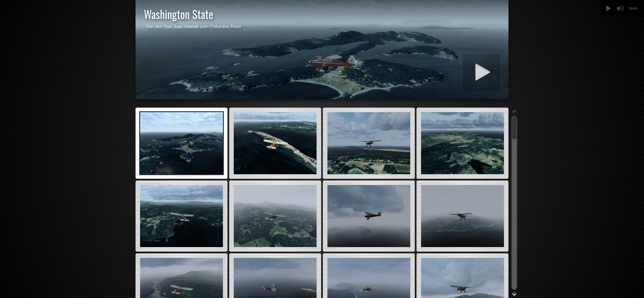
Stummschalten (620, 8)
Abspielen (608, 8)
